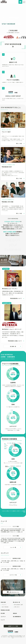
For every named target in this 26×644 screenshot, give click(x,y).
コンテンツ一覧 (13, 575)
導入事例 (3, 613)
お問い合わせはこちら (14, 592)
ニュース (3, 620)
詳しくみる (19, 143)
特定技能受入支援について (15, 341)
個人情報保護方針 (17, 617)
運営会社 (15, 613)
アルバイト (4, 605)
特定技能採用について (16, 298)
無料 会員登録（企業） (19, 605)
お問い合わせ (20, 2)
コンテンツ (3, 617)
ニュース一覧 (13, 547)
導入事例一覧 (13, 346)
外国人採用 (3, 602)
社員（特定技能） (5, 607)
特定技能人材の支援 (5, 610)
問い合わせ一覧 (16, 602)
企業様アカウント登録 (13, 626)
